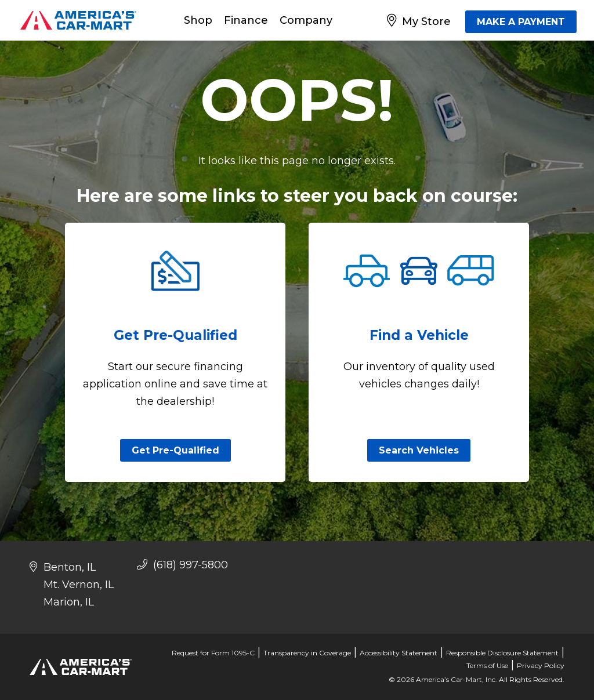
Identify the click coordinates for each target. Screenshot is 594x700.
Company (306, 20)
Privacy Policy (541, 665)
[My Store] (421, 20)
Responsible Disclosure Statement (502, 653)
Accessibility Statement (399, 653)
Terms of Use (487, 665)
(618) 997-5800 (182, 565)
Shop (198, 20)
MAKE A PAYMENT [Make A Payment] (521, 22)
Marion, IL (69, 602)
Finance (246, 20)
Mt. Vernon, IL (79, 585)
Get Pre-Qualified (175, 450)
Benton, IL (70, 567)
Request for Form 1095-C (213, 653)
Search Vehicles (419, 450)
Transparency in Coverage (307, 653)
